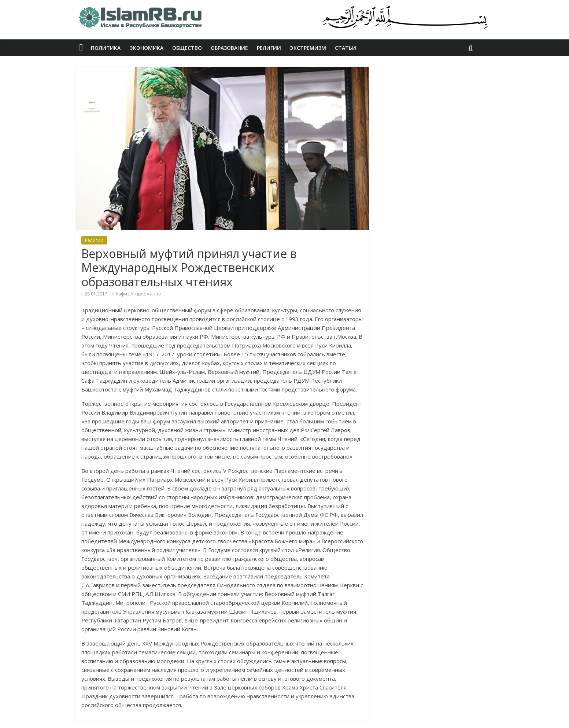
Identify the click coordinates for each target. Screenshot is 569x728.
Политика (106, 48)
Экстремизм (308, 48)
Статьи (346, 48)
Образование (229, 48)
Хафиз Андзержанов (138, 294)
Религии (269, 48)
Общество (187, 48)
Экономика (146, 48)
